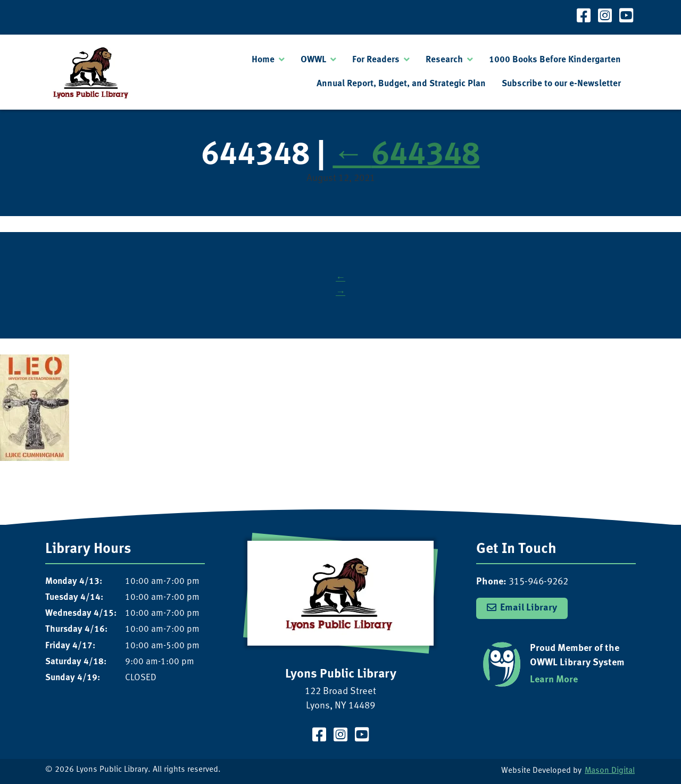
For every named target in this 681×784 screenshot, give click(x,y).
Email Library (529, 608)
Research (444, 60)
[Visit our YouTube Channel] (626, 17)
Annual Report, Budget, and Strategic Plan (401, 84)
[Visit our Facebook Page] (584, 17)
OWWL (313, 60)
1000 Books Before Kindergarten (555, 60)
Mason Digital (610, 771)
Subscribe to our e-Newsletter (561, 84)
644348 (406, 156)
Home (263, 60)
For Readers (376, 60)
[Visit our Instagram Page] (605, 17)
